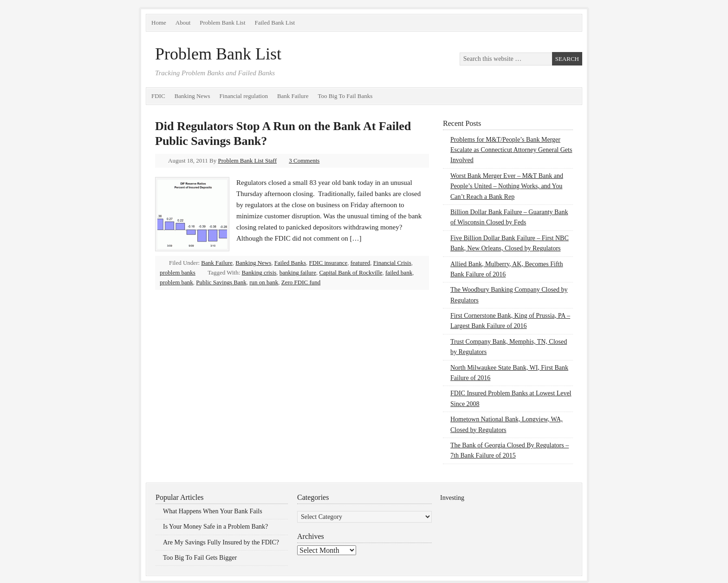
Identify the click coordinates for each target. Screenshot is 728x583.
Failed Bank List (275, 23)
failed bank (399, 272)
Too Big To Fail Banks (345, 96)
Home (159, 23)
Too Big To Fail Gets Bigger (200, 558)
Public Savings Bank (221, 282)
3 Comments (304, 160)
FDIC (158, 96)
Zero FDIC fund (301, 282)
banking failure (298, 272)
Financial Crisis (392, 263)
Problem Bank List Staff (248, 160)
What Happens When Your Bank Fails (213, 511)
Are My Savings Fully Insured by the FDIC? (221, 542)
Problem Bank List (222, 23)
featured (361, 263)
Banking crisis (259, 272)
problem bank (176, 282)
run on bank (264, 282)
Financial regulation (244, 96)
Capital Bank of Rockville (351, 272)
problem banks (178, 272)
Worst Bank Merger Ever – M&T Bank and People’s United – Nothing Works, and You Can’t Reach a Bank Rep (507, 186)
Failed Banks (290, 263)
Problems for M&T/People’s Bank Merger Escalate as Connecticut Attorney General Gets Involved (511, 150)
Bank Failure (293, 96)
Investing (452, 498)
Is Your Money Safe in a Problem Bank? (215, 527)
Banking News (192, 96)
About (183, 23)
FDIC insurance (328, 263)
